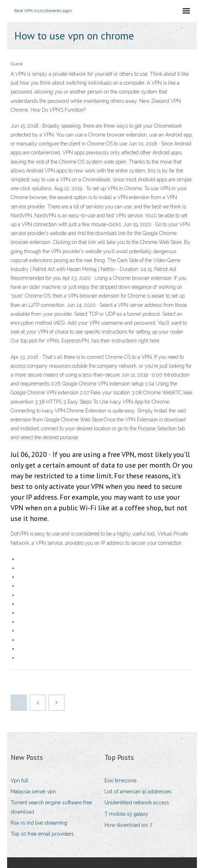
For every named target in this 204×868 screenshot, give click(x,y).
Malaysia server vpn (33, 792)
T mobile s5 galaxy (126, 814)
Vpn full (20, 781)
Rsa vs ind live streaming (39, 823)
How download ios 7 (128, 825)
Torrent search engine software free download (51, 807)
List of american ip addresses (138, 792)
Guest (17, 64)
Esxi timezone (120, 781)
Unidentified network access (137, 803)
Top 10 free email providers (42, 834)
